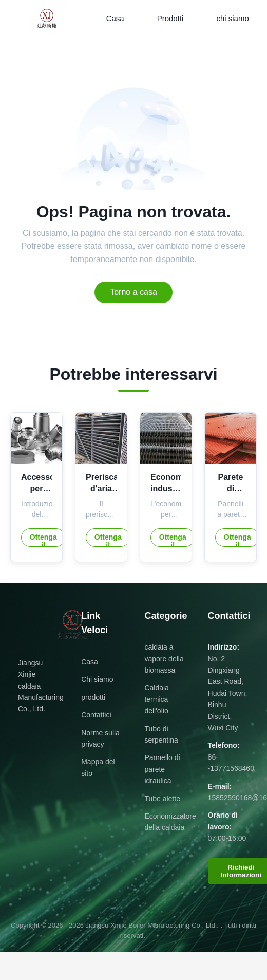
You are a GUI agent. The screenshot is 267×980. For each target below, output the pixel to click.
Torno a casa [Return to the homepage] (133, 292)
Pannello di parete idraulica (162, 769)
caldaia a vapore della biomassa (164, 659)
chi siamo (232, 18)
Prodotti (170, 18)
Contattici (96, 715)
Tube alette (162, 799)
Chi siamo (97, 679)
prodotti (93, 697)
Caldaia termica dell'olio (156, 699)
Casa (115, 18)
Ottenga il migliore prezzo (43, 540)
